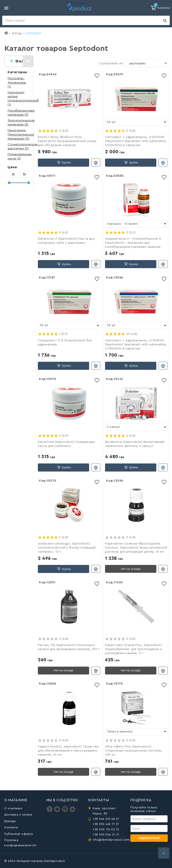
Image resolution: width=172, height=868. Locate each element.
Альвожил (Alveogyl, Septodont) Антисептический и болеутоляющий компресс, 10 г (67, 548)
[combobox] (136, 122)
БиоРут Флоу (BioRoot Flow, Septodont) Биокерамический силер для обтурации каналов (67, 141)
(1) (17, 82)
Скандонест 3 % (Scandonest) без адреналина (65, 342)
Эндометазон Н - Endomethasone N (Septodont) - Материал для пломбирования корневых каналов (133, 243)
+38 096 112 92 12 (106, 829)
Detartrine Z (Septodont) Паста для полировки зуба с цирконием (66, 241)
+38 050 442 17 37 (106, 824)
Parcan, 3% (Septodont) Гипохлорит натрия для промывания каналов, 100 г (69, 647)
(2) (21, 134)
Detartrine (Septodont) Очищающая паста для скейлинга (66, 444)
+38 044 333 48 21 (106, 819)
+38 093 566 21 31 (106, 835)
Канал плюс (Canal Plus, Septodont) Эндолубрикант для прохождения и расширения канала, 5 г (133, 649)
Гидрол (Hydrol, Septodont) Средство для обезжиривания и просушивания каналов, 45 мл (68, 751)
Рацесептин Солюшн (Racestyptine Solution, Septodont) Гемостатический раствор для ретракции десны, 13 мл (136, 548)
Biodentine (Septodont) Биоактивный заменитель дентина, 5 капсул (135, 444)
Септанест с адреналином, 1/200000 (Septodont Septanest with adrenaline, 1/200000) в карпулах (136, 141)
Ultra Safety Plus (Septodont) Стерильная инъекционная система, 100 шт (133, 751)
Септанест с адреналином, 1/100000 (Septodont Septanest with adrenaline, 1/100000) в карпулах (136, 345)
